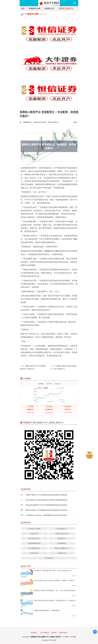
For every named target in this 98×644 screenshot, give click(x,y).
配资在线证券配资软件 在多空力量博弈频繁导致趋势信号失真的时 (46, 505)
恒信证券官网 (72, 14)
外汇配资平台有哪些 (34, 529)
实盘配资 (54, 633)
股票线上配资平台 (66, 8)
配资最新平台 (62, 538)
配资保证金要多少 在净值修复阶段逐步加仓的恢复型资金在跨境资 (46, 510)
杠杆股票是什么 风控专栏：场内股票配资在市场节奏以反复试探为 (46, 515)
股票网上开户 (50, 8)
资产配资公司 (34, 534)
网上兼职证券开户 (34, 538)
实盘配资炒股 (63, 633)
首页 (23, 8)
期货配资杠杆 (34, 553)
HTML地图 (72, 637)
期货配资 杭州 (62, 553)
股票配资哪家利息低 (34, 543)
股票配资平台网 (35, 8)
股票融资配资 (62, 543)
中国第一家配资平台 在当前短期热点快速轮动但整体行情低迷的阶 (46, 495)
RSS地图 (66, 637)
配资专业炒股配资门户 (62, 548)
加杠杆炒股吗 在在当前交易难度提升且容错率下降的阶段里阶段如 (46, 500)
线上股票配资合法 (34, 548)
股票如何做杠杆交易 (62, 534)
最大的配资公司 (62, 529)
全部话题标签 (49, 558)
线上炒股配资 (45, 633)
